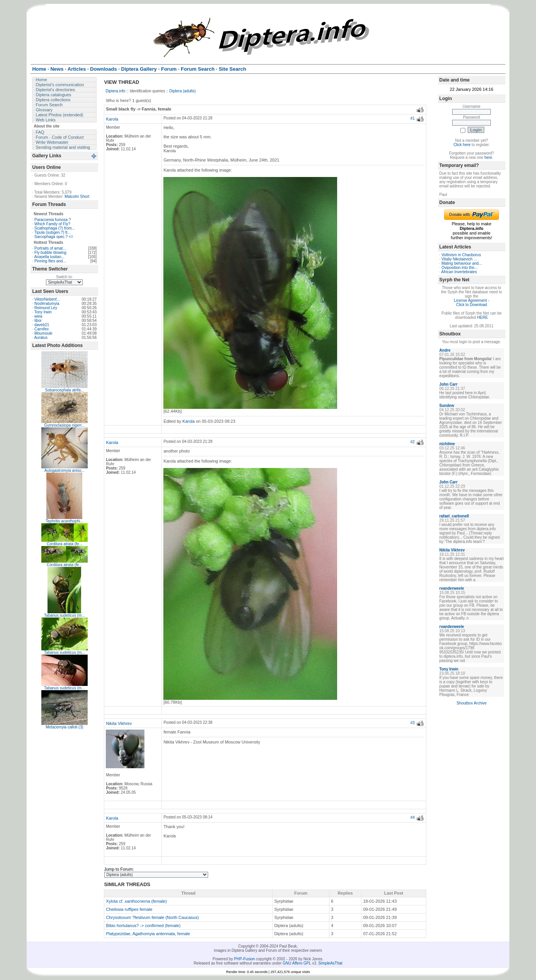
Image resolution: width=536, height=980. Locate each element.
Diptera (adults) (183, 91)
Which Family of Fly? (52, 224)
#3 (413, 723)
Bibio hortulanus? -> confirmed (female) (143, 926)
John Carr (449, 384)
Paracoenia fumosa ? (53, 220)
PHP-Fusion (244, 959)
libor (38, 321)
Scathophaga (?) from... (55, 228)
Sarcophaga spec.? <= (54, 237)
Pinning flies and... (50, 261)
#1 (413, 118)
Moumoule (43, 333)
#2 (413, 442)
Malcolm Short (77, 197)
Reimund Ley (46, 308)
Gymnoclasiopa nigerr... (64, 425)
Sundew (447, 406)
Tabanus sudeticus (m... (64, 615)
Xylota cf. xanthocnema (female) (136, 901)
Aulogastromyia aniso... (64, 470)
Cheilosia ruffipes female (129, 909)
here (488, 157)
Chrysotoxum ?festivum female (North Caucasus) (152, 917)
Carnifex (42, 329)
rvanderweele (452, 588)
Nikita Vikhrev (119, 723)
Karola (112, 119)
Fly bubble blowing (50, 253)
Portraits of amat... (50, 248)
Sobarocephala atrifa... (65, 390)
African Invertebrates (459, 272)
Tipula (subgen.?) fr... (53, 232)
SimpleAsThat (330, 963)
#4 (413, 818)
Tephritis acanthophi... (64, 521)
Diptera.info (115, 91)
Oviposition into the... (459, 268)
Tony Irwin (43, 312)
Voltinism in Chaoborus (461, 255)
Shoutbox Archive (472, 703)
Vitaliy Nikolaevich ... (459, 259)
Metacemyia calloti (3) (64, 727)
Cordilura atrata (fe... (64, 544)
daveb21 (42, 325)
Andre (445, 350)
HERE (483, 317)
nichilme (447, 444)
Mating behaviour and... (462, 263)
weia (38, 316)
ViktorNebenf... (47, 299)
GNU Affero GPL (297, 963)
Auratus (41, 338)
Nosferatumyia (47, 304)
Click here (462, 145)
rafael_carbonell (454, 516)
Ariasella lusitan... (49, 257)
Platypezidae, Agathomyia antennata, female (148, 934)
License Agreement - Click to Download (472, 303)
